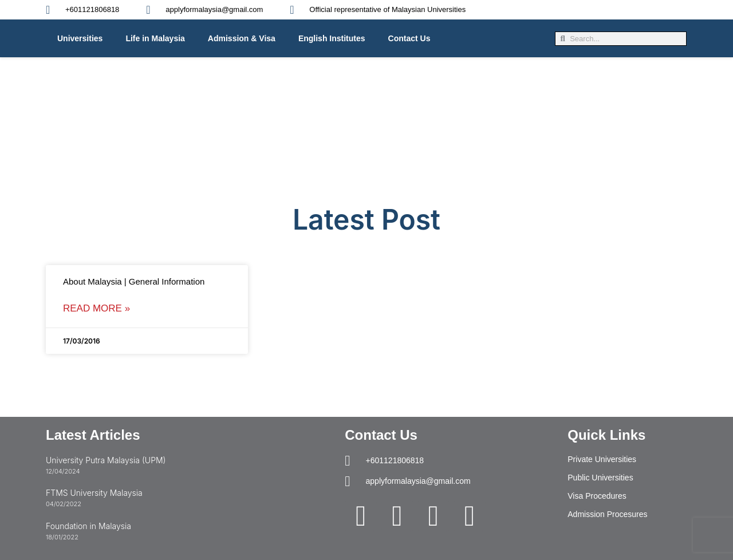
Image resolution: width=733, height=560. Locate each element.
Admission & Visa (242, 38)
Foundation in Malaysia (88, 526)
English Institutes (332, 38)
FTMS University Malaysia (94, 493)
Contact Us (409, 38)
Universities (80, 38)
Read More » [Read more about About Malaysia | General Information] (96, 308)
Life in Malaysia (155, 38)
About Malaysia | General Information (134, 281)
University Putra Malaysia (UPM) (106, 460)
